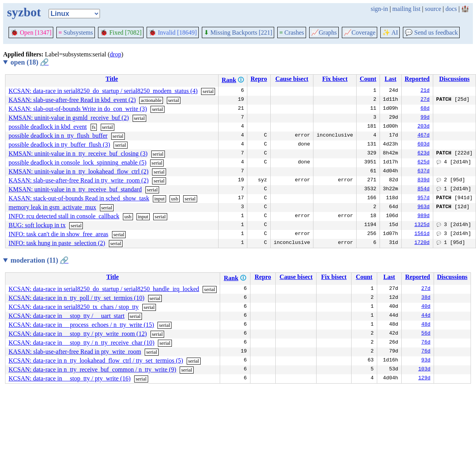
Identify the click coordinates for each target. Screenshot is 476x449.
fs (94, 127)
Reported (417, 79)
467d (423, 136)
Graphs (324, 32)
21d (425, 91)
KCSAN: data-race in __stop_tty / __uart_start (66, 316)
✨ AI (390, 32)
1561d (422, 234)
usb (175, 199)
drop (115, 54)
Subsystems (76, 32)
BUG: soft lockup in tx (37, 225)
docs (451, 9)
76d (426, 343)
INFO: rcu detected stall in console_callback (64, 216)
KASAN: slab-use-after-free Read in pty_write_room (75, 352)
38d (426, 298)
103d (424, 370)
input (160, 199)
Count (368, 79)
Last (390, 79)
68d (425, 109)
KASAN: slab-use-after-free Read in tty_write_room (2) (79, 180)
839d (423, 181)
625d (423, 163)
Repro (259, 79)
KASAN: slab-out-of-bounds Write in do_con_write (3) (78, 109)
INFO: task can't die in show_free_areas (59, 234)
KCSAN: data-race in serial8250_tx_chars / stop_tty (74, 307)
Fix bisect (335, 79)
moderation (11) (39, 260)
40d (426, 307)
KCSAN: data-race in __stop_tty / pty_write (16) (70, 378)
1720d (422, 243)
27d (425, 100)
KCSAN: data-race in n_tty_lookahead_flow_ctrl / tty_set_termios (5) (96, 360)
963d (423, 207)
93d (426, 361)
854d (423, 189)
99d (425, 118)
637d (423, 172)
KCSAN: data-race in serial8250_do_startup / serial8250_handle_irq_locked (104, 289)
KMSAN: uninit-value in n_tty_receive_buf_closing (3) (78, 153)
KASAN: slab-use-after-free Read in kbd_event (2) (72, 100)
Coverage (360, 32)
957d (423, 198)
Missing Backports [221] (238, 32)
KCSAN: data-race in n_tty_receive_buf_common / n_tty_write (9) (92, 369)
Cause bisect (292, 79)
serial (208, 91)
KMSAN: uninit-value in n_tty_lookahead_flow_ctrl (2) (79, 171)
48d (426, 325)
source (433, 9)
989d (423, 216)
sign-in (379, 9)
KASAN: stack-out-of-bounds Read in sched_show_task (79, 198)
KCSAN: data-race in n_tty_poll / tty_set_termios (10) (76, 298)
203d (423, 127)
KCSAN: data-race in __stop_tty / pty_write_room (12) (78, 334)
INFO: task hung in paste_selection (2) (57, 243)
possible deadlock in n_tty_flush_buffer (58, 136)
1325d (422, 225)
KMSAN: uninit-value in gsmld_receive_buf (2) (69, 118)
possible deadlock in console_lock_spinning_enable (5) (78, 162)
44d (426, 316)
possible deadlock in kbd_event (48, 127)
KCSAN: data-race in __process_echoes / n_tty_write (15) (81, 325)
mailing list (406, 9)
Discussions (454, 79)
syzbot (24, 12)
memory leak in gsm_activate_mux (52, 207)
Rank (229, 80)
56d (426, 334)
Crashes (292, 32)
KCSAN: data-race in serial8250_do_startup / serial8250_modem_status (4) (103, 91)
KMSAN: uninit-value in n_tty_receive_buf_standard (75, 189)
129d (424, 379)
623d (423, 154)
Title (112, 79)
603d (423, 145)
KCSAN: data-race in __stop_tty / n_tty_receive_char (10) (81, 343)
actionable (151, 100)
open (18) (30, 62)
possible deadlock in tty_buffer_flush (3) (59, 145)
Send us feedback (431, 32)
